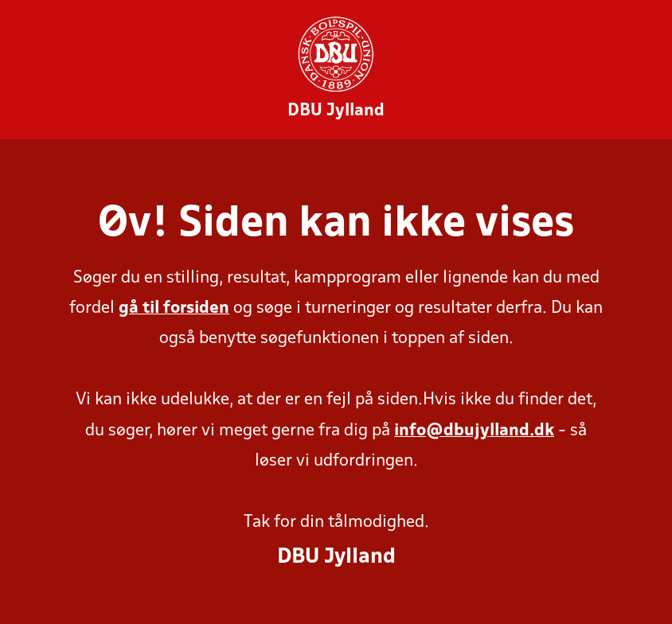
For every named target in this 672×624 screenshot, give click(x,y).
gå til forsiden (174, 308)
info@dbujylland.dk (474, 431)
